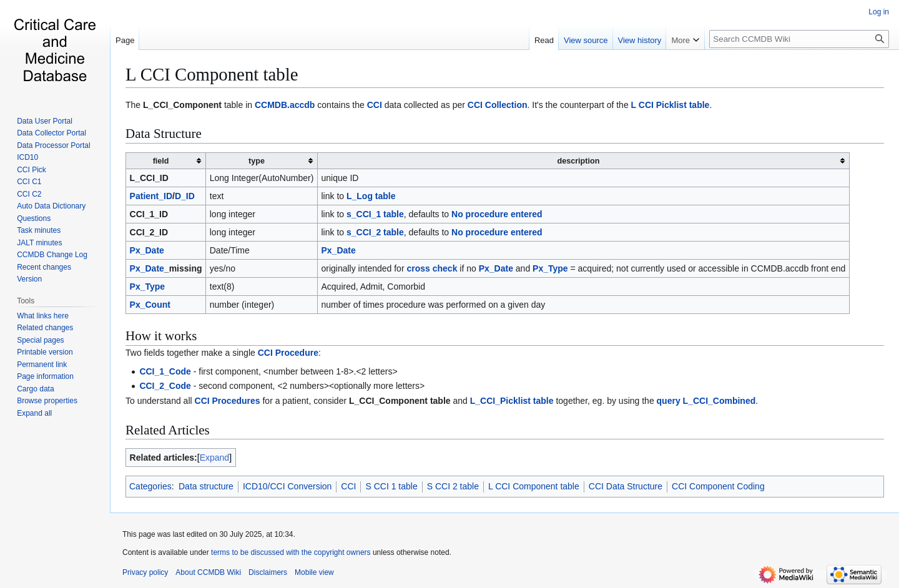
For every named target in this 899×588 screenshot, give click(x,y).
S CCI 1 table (391, 486)
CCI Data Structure (626, 486)
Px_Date (147, 250)
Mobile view (314, 572)
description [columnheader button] (578, 161)
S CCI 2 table (453, 486)
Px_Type (550, 268)
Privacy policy (145, 572)
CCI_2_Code (165, 386)
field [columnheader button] (161, 161)
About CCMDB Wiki (208, 572)
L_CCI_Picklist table (512, 401)
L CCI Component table (212, 74)
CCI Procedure (288, 353)
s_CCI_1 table (375, 214)
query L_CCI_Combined (706, 401)
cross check (432, 268)
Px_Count (150, 305)
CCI (375, 105)
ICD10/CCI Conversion (287, 486)
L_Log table (371, 196)
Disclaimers (268, 572)
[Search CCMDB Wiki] (799, 39)
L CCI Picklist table (671, 105)
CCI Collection (498, 105)
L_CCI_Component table (400, 401)
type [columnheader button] (257, 161)
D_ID (185, 196)
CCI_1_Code (165, 371)
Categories (150, 486)
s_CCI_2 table (375, 232)
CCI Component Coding (718, 486)
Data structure (206, 486)
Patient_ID (151, 196)
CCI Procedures (228, 401)
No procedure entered (497, 214)
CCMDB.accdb (285, 105)
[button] (34, 413)
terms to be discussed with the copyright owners (291, 552)
